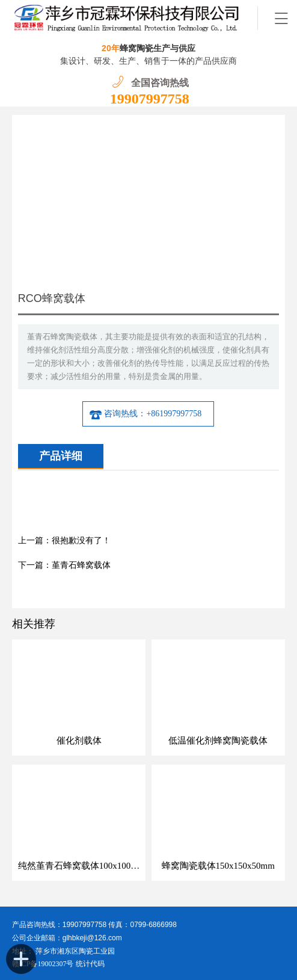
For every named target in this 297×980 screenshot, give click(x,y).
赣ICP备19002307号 (43, 964)
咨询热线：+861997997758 (145, 414)
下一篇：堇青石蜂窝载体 (64, 565)
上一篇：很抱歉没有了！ (64, 541)
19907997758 (150, 99)
